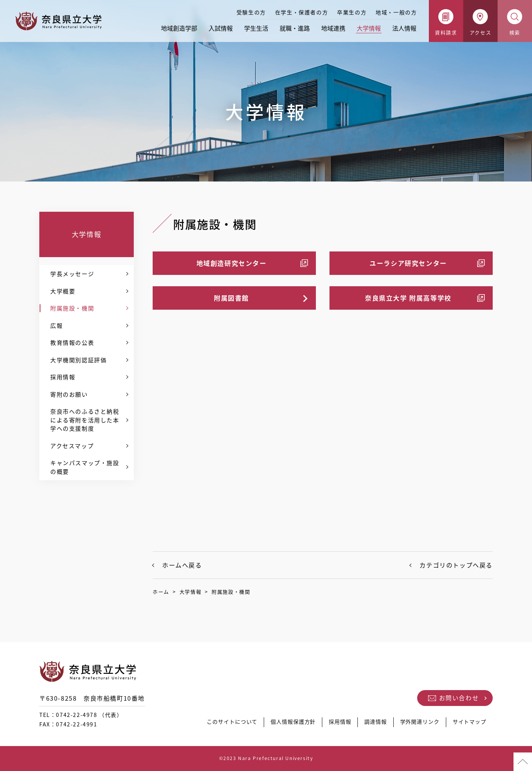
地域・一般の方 (396, 12)
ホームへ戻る (182, 565)
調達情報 (372, 724)
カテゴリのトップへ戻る (456, 565)
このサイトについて (223, 724)
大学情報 (369, 28)
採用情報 (63, 377)
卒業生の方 (352, 12)
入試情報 (221, 28)
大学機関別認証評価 (78, 360)
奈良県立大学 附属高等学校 (408, 298)
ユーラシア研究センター (408, 263)
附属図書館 (231, 298)
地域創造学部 (179, 28)
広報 (56, 326)
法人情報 (404, 28)
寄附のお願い (69, 394)
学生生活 (256, 28)
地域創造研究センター (232, 263)
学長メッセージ (72, 274)
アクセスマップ (72, 446)
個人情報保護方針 (287, 724)
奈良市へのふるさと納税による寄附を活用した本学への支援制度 (85, 420)
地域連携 (333, 28)
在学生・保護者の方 (302, 12)
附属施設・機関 (72, 308)
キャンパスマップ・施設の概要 (85, 467)
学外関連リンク (417, 724)
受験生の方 (251, 12)
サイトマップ (469, 724)
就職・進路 (295, 28)
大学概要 (63, 291)
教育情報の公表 (72, 343)
